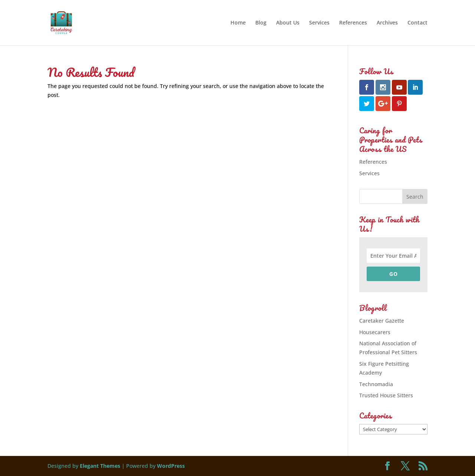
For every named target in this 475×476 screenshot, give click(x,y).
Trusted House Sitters (386, 395)
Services (319, 23)
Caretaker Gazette (382, 321)
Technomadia (376, 384)
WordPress (171, 466)
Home (238, 23)
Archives (387, 23)
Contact (417, 23)
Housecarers (375, 332)
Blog (261, 23)
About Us (288, 23)
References (353, 23)
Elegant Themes (100, 466)
